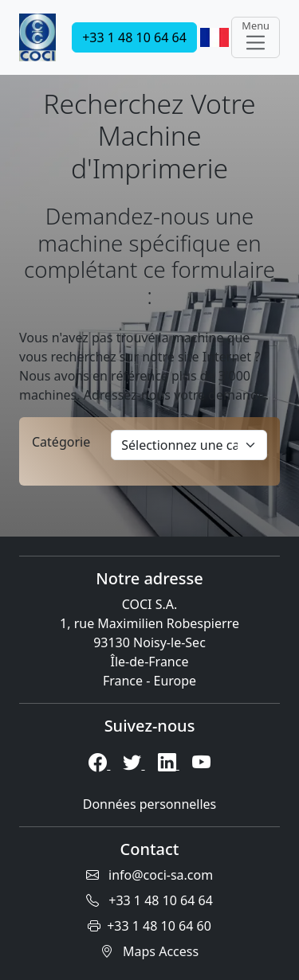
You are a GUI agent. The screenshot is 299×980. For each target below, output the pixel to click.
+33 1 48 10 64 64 (134, 37)
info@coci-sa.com (149, 875)
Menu (256, 36)
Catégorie (61, 442)
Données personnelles (150, 804)
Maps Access (149, 951)
